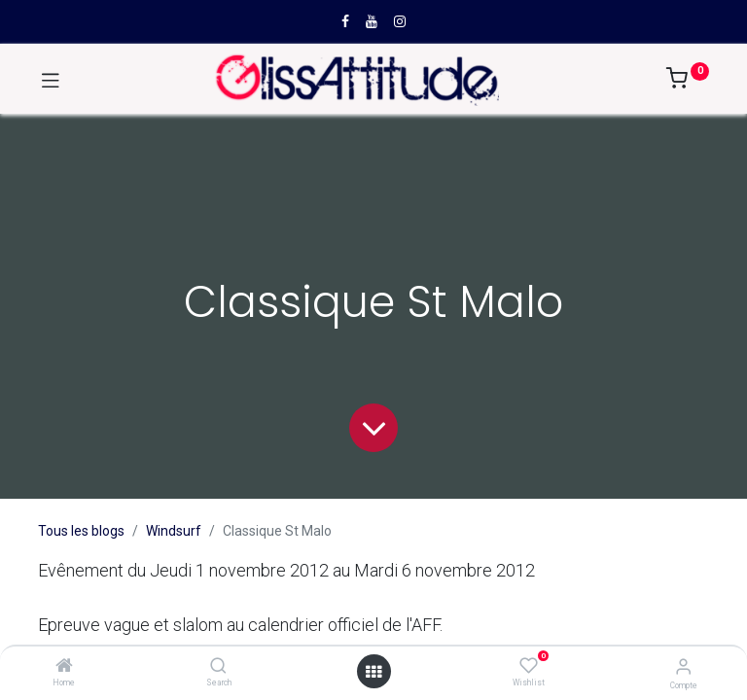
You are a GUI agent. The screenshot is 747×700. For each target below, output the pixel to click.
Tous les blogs (81, 531)
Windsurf (174, 531)
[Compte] (683, 666)
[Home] (64, 667)
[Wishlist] (529, 666)
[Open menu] (373, 672)
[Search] (218, 667)
